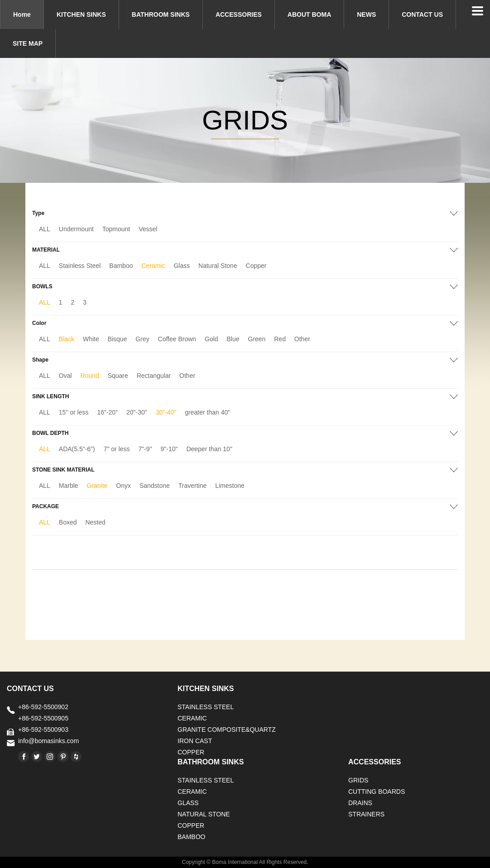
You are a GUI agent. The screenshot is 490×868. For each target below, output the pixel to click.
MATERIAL (46, 250)
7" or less (117, 449)
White (91, 339)
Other (302, 339)
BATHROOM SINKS (161, 14)
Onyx (123, 486)
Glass (182, 266)
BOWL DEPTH (50, 433)
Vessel (148, 229)
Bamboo (121, 266)
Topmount (116, 229)
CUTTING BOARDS (377, 792)
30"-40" (166, 412)
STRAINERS (366, 814)
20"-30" (137, 412)
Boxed (68, 522)
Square (118, 376)
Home (22, 14)
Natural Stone (218, 266)
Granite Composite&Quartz (227, 730)
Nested (95, 522)
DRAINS (360, 803)
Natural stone (204, 814)
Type (38, 213)
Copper (256, 266)
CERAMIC (192, 718)
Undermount (76, 229)
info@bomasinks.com (48, 741)
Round (90, 376)
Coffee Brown (177, 339)
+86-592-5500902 (43, 707)
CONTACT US (422, 14)
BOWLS (42, 286)
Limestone (230, 486)
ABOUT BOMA (309, 14)
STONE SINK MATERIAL (63, 470)
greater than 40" (207, 412)
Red (280, 339)
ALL (45, 229)
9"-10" (169, 449)
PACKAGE (46, 506)
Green (257, 339)
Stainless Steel (80, 266)
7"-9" (145, 449)
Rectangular (154, 376)
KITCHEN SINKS (81, 14)
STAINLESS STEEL (206, 707)
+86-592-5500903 (43, 730)
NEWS (366, 14)
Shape (40, 360)
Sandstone (155, 486)
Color (39, 323)
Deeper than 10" (209, 449)
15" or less (74, 412)
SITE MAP (28, 43)
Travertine (193, 486)
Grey (142, 339)
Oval (65, 376)
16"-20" (107, 412)
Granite (97, 486)
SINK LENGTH (50, 396)
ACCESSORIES (239, 14)
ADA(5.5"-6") (77, 449)
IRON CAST (195, 741)
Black (67, 339)
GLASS (188, 803)
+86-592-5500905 (43, 718)
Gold (211, 339)
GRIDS (358, 780)
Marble (69, 486)
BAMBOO (191, 837)
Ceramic (153, 266)
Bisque (118, 339)
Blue (233, 339)
